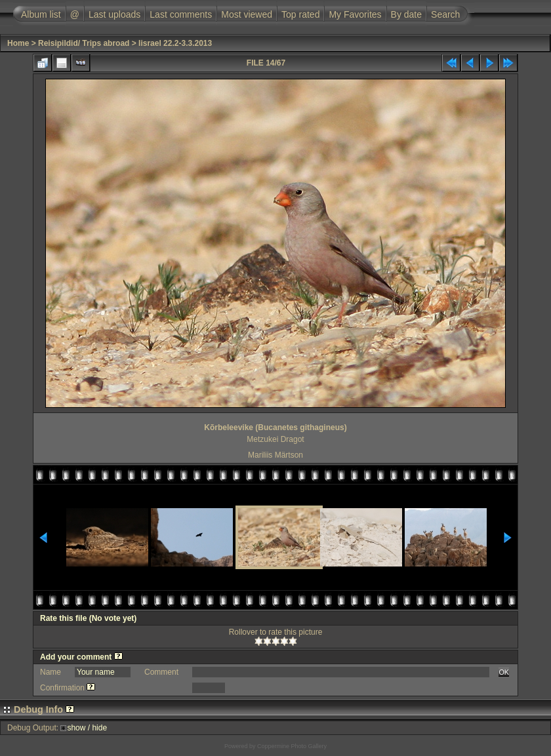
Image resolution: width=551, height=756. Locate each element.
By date (406, 14)
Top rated (300, 14)
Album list (41, 14)
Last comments (181, 14)
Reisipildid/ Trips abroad (84, 43)
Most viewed (247, 14)
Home (18, 43)
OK (504, 672)
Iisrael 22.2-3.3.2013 (175, 43)
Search (445, 14)
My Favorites (355, 14)
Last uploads (114, 14)
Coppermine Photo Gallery (292, 746)
